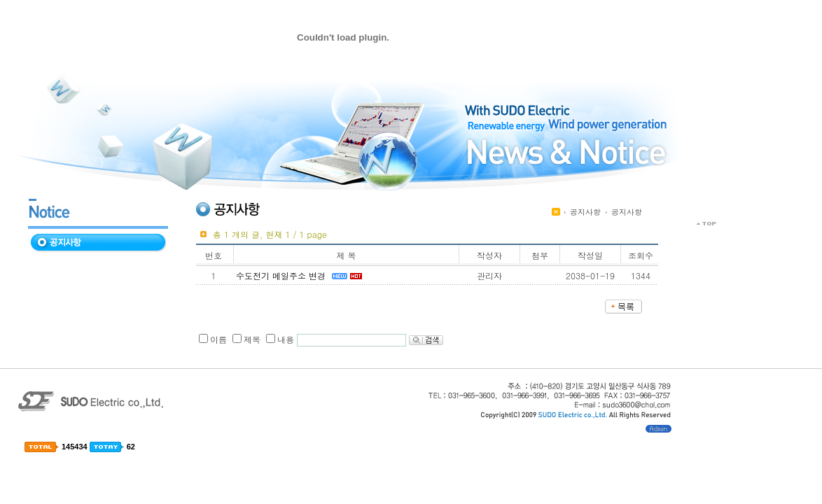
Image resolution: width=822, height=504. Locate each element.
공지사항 (585, 212)
